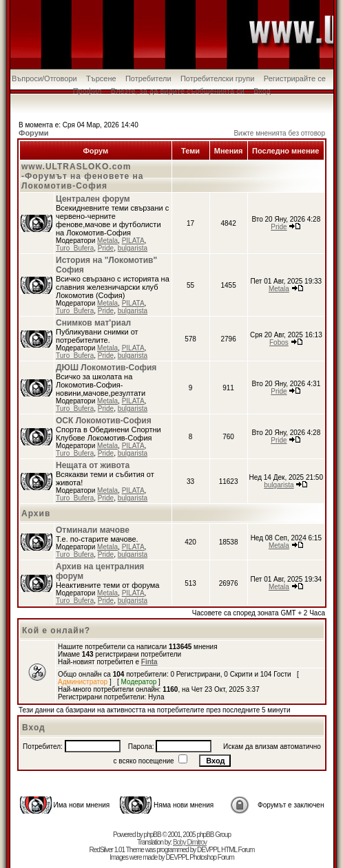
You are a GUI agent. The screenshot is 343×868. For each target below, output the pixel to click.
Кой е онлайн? (56, 631)
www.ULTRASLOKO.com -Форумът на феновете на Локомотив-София (82, 176)
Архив (36, 514)
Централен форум (93, 199)
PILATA (133, 241)
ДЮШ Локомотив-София (106, 368)
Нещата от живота (93, 465)
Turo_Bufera (75, 248)
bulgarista (133, 248)
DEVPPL (208, 850)
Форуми (34, 133)
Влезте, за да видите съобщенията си (178, 91)
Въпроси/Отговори (44, 78)
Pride (106, 248)
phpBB (153, 835)
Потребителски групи (218, 78)
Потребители (148, 78)
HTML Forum (238, 850)
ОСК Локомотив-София (104, 421)
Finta (149, 662)
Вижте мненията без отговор (279, 133)
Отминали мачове (93, 530)
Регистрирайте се (295, 78)
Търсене (101, 78)
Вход (262, 91)
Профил (87, 91)
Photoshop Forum (212, 857)
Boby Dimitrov (190, 842)
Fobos (279, 342)
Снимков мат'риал (93, 323)
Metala (107, 241)
